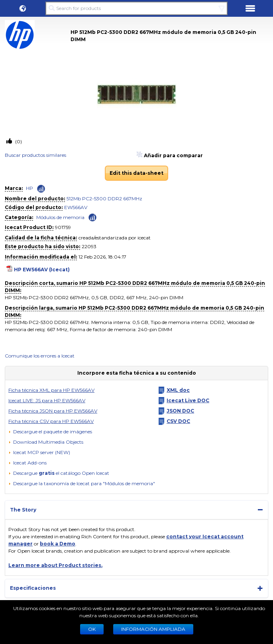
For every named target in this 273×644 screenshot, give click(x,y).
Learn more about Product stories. (55, 565)
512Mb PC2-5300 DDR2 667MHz (104, 199)
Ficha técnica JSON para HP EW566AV (53, 411)
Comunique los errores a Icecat (40, 356)
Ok (92, 629)
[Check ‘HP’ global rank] (41, 189)
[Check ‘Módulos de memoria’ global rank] (92, 217)
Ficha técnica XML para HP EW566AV (51, 390)
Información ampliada (153, 629)
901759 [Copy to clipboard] (63, 227)
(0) (18, 141)
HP (29, 188)
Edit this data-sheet (136, 173)
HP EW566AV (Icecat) (42, 270)
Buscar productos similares (35, 155)
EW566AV (76, 207)
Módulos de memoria (60, 217)
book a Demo (58, 544)
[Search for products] (136, 8)
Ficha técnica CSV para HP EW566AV (51, 421)
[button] (23, 8)
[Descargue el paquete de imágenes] (50, 432)
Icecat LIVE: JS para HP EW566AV (47, 400)
